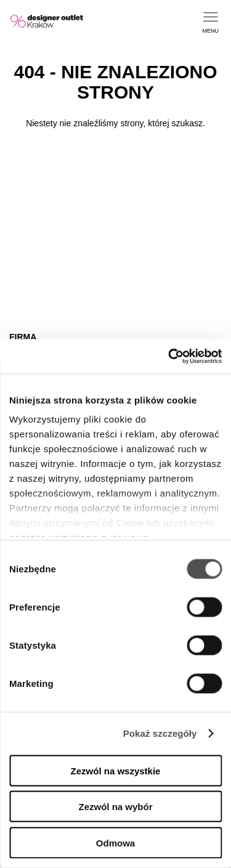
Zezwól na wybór (115, 807)
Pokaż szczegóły (160, 733)
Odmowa (115, 842)
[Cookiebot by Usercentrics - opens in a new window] (168, 357)
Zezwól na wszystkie (116, 770)
